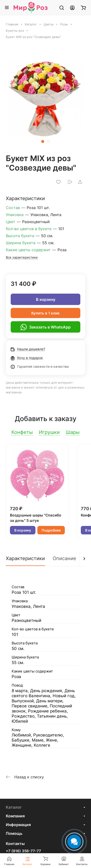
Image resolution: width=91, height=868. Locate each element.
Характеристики (25, 558)
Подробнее (51, 530)
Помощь (14, 833)
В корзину (46, 299)
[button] (43, 141)
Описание (64, 558)
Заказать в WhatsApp (45, 327)
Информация (18, 825)
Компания (15, 816)
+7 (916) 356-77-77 (23, 851)
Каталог (14, 807)
